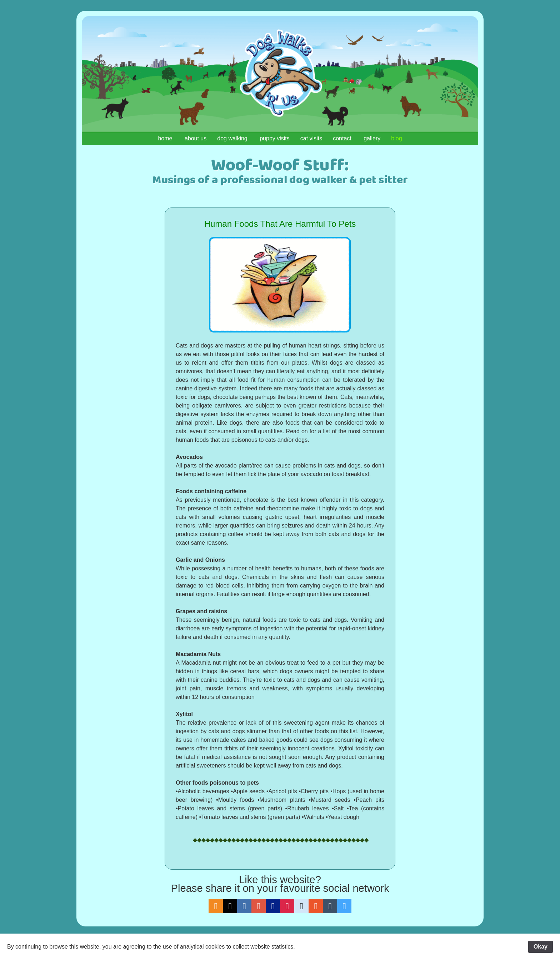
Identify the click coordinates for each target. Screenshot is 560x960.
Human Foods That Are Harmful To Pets (280, 224)
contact (343, 138)
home (166, 138)
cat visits (311, 138)
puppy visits (275, 138)
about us (196, 138)
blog (396, 138)
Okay (541, 947)
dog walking (233, 138)
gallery (372, 138)
